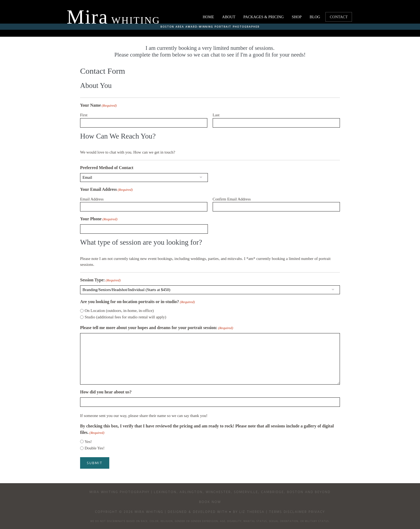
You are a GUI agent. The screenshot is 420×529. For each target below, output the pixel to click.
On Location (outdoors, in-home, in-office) (119, 311)
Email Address (92, 199)
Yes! (88, 442)
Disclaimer (295, 511)
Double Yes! (95, 448)
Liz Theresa (252, 511)
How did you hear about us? (106, 392)
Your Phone (99, 219)
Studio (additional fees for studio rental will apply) (125, 317)
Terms (275, 511)
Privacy (317, 511)
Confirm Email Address (232, 199)
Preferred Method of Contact (107, 168)
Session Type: (100, 280)
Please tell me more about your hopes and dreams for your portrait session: (157, 328)
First (84, 115)
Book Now (210, 501)
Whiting (113, 20)
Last (216, 115)
